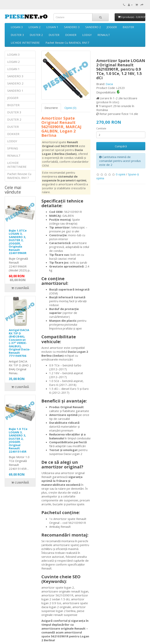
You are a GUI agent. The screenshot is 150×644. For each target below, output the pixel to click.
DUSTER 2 (36, 35)
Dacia (109, 84)
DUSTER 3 (17, 35)
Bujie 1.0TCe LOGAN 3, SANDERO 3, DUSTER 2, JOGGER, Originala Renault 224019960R (18, 242)
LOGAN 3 (17, 27)
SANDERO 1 (15, 91)
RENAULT (104, 35)
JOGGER (112, 27)
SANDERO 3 (72, 27)
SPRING (13, 148)
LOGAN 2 (34, 27)
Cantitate (101, 128)
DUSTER (54, 35)
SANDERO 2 (93, 27)
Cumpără (20, 288)
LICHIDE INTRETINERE (25, 43)
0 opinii (121, 174)
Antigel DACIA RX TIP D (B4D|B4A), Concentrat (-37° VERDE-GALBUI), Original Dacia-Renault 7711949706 (20, 343)
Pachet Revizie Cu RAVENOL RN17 (67, 43)
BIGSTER (128, 27)
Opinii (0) (70, 108)
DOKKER (71, 35)
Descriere (51, 108)
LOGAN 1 (52, 27)
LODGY (87, 35)
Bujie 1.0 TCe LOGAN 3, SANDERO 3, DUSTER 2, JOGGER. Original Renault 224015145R (18, 440)
